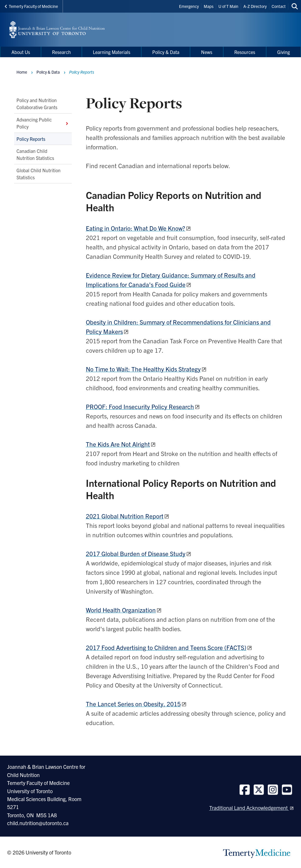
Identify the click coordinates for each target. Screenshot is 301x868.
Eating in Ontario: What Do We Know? (136, 228)
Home (22, 72)
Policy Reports (31, 139)
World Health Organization (121, 610)
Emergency (189, 6)
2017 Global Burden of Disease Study (136, 553)
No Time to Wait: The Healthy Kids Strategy (143, 369)
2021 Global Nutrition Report (125, 516)
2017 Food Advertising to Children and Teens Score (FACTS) (166, 647)
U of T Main (228, 6)
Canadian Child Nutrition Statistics (35, 154)
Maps (209, 6)
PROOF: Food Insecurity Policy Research (140, 406)
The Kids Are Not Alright (118, 444)
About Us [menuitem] (21, 52)
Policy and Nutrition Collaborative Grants (37, 104)
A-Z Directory (255, 6)
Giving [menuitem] (284, 52)
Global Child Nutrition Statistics (39, 173)
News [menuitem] (207, 52)
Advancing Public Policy (43, 123)
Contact (279, 6)
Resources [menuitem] (245, 52)
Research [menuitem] (61, 52)
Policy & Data (48, 72)
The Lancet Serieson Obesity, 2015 (133, 704)
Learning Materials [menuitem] (112, 52)
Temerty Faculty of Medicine (31, 6)
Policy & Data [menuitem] (166, 52)
